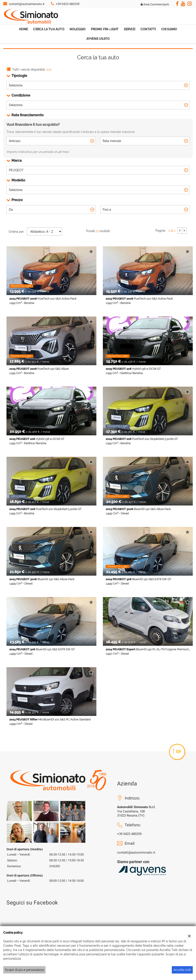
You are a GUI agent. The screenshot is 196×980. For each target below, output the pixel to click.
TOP (177, 751)
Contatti (148, 29)
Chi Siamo (169, 29)
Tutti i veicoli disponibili (32, 69)
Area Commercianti (155, 4)
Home (24, 29)
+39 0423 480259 (68, 4)
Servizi (130, 29)
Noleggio (78, 29)
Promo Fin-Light (105, 29)
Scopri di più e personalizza (24, 970)
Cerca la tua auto (49, 29)
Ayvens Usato (98, 39)
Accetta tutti (182, 970)
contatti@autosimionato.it (27, 4)
